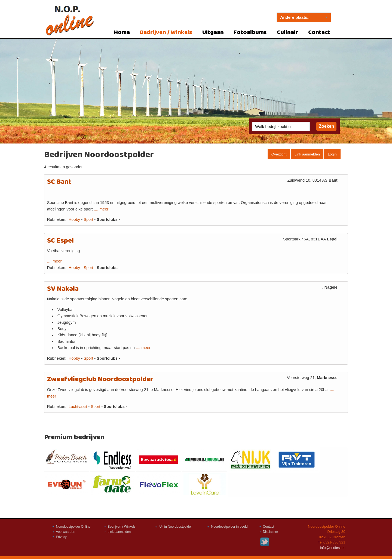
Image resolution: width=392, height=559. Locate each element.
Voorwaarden (66, 532)
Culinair (287, 33)
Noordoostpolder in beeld (229, 527)
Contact (319, 33)
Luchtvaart (78, 407)
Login (332, 154)
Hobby (74, 219)
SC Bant (59, 182)
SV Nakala (63, 289)
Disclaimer (271, 532)
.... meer (101, 209)
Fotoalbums (250, 33)
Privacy (61, 537)
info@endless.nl (333, 548)
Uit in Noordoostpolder (176, 527)
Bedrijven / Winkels (166, 33)
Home (122, 33)
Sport (88, 219)
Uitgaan (213, 33)
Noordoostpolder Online (73, 527)
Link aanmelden (307, 154)
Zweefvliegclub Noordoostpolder (100, 379)
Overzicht (279, 154)
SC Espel (60, 241)
